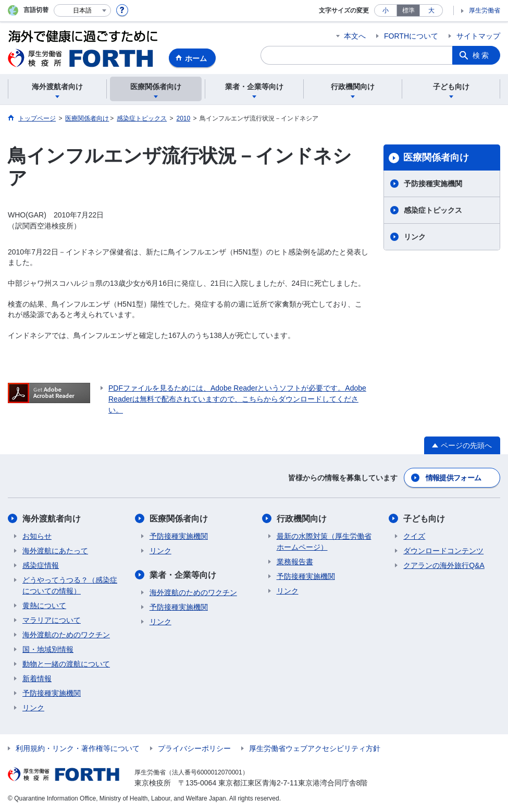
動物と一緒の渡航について (66, 664)
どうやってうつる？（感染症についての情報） (70, 585)
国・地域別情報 (48, 649)
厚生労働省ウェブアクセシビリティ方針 (315, 748)
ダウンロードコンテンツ (443, 551)
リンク (415, 237)
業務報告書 (295, 562)
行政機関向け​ (302, 519)
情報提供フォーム (453, 478)
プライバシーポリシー (194, 748)
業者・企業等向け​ (183, 575)
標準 (408, 10)
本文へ (355, 36)
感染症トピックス (433, 210)
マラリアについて (52, 620)
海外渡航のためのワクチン (66, 635)
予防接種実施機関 (433, 184)
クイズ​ (414, 536)
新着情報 (37, 678)
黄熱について (44, 605)
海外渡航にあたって (55, 551)
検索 (481, 55)
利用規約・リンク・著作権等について (78, 748)
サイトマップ (478, 36)
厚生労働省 (485, 10)
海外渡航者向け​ (52, 519)
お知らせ (37, 536)
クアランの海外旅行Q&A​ (444, 565)
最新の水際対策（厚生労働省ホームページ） (324, 542)
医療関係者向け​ (436, 157)
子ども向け (424, 519)
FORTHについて (411, 36)
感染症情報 (41, 565)
